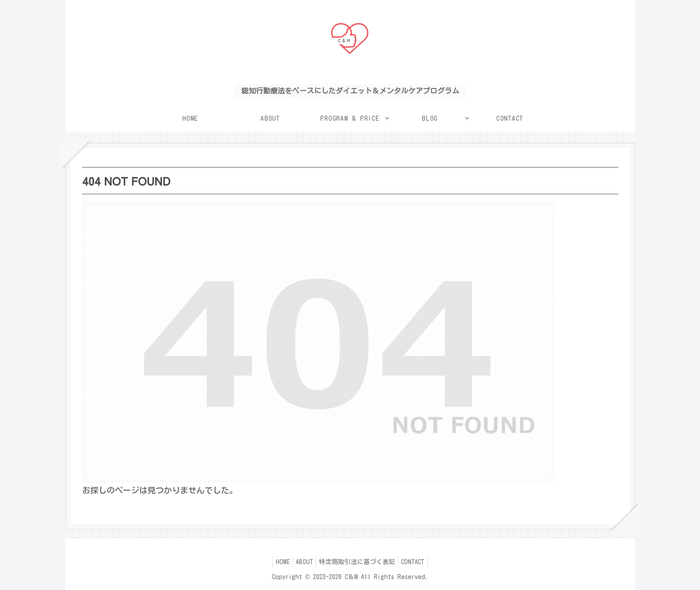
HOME (277, 562)
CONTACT (418, 562)
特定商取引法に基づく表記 (359, 562)
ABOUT (303, 562)
